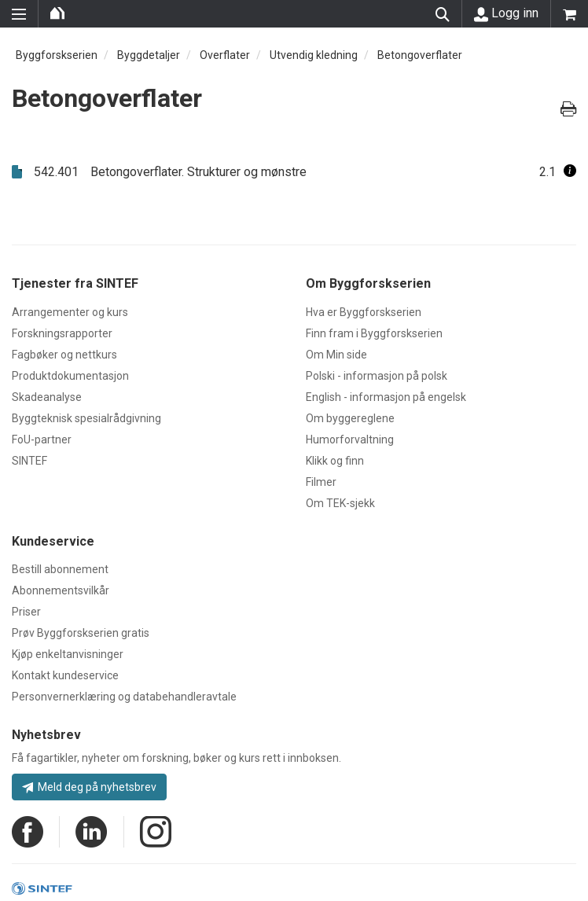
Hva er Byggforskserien (364, 312)
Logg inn (506, 13)
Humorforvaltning (350, 439)
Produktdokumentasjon (70, 376)
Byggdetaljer (149, 55)
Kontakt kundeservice (65, 675)
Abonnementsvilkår (61, 590)
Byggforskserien (57, 55)
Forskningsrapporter (62, 333)
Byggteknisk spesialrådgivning (86, 418)
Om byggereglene (350, 418)
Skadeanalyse (47, 397)
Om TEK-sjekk (340, 503)
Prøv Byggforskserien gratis (81, 633)
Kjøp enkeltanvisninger (68, 654)
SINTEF (29, 461)
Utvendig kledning (314, 55)
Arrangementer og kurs (70, 312)
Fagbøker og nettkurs (64, 355)
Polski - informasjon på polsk (377, 376)
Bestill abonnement (60, 569)
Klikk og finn (335, 461)
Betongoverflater (420, 55)
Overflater (225, 55)
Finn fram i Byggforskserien (374, 333)
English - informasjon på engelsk (386, 397)
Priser (26, 612)
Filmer (321, 482)
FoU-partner (42, 439)
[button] (570, 172)
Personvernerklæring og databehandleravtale (124, 697)
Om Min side (336, 355)
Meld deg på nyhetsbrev (89, 787)
